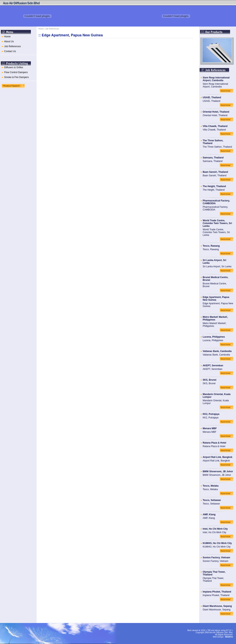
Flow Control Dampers (14, 72)
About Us (7, 41)
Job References (10, 46)
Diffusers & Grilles (12, 67)
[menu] (18, 45)
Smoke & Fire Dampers (14, 77)
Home (5, 37)
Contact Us (8, 51)
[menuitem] (18, 38)
